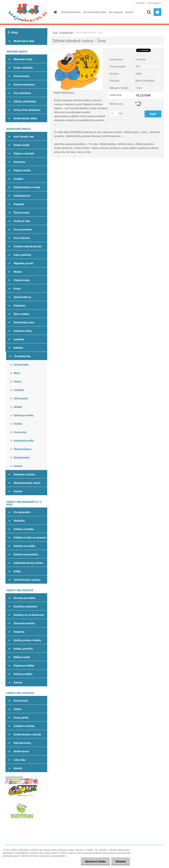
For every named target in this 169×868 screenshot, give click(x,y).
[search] (149, 12)
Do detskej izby (66, 32)
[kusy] (114, 113)
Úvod (55, 32)
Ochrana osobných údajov (95, 12)
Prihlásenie (140, 3)
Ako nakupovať (116, 12)
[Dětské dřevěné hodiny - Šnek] (77, 50)
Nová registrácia (154, 3)
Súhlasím (121, 861)
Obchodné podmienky (71, 12)
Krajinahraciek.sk (14, 777)
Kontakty (129, 12)
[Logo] (28, 12)
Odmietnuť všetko (95, 861)
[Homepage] (55, 12)
